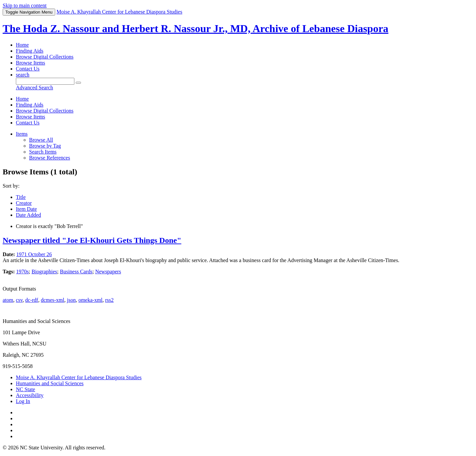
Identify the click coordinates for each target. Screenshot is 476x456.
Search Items (43, 152)
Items (22, 134)
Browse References (50, 158)
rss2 (109, 300)
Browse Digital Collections (45, 57)
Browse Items (30, 63)
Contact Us (28, 69)
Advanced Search (34, 88)
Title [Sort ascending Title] (21, 197)
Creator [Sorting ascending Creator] (24, 203)
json (71, 300)
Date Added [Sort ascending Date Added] (28, 215)
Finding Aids (30, 51)
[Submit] (78, 83)
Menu (29, 12)
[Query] (45, 81)
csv (19, 300)
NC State (25, 389)
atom (8, 300)
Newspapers (108, 272)
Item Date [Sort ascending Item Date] (26, 209)
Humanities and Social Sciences (50, 383)
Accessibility (30, 395)
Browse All (41, 140)
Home (22, 45)
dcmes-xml (52, 300)
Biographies (44, 272)
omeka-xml (90, 300)
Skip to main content (25, 5)
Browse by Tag (45, 146)
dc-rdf (32, 300)
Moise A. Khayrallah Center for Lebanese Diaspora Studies (79, 377)
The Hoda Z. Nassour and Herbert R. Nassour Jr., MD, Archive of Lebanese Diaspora (196, 28)
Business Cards (76, 272)
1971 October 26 (34, 254)
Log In (23, 401)
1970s (22, 272)
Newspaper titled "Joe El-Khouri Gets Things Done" (92, 240)
